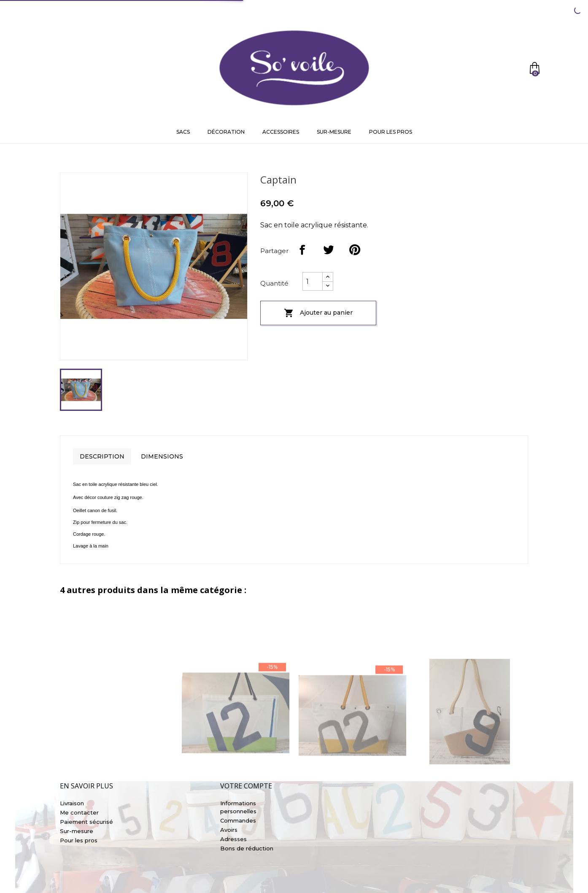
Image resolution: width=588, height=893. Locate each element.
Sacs (183, 132)
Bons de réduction (247, 848)
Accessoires (281, 132)
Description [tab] (102, 456)
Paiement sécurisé (86, 822)
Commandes (238, 820)
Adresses (233, 839)
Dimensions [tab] (162, 456)
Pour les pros (391, 132)
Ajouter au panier (318, 313)
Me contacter (79, 812)
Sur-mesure (334, 132)
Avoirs (229, 830)
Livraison (72, 803)
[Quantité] (313, 281)
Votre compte (246, 786)
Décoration (226, 132)
